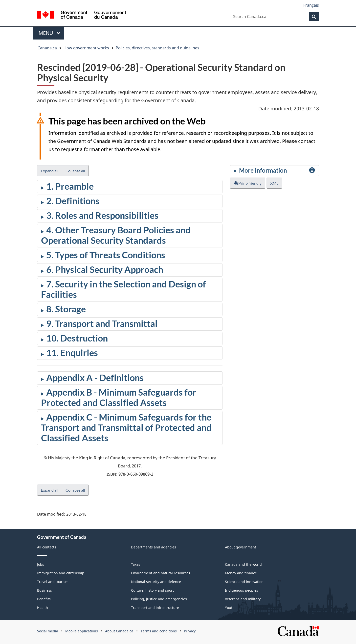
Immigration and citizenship (61, 573)
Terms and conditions (159, 631)
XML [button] (274, 183)
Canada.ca (47, 48)
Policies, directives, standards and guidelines (157, 48)
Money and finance (241, 573)
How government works (86, 48)
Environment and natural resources (161, 573)
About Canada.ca (119, 631)
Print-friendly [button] (248, 183)
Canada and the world (243, 564)
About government (241, 547)
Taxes (136, 564)
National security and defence (156, 582)
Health (43, 608)
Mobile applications (82, 631)
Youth (230, 608)
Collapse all (75, 171)
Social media (48, 631)
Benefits (44, 599)
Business (44, 590)
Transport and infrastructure (155, 608)
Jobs (41, 564)
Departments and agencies (154, 547)
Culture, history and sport (152, 590)
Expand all (50, 171)
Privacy (190, 631)
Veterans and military (243, 599)
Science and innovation (244, 582)
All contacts (47, 547)
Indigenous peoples (242, 590)
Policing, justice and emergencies (159, 599)
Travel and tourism (53, 582)
